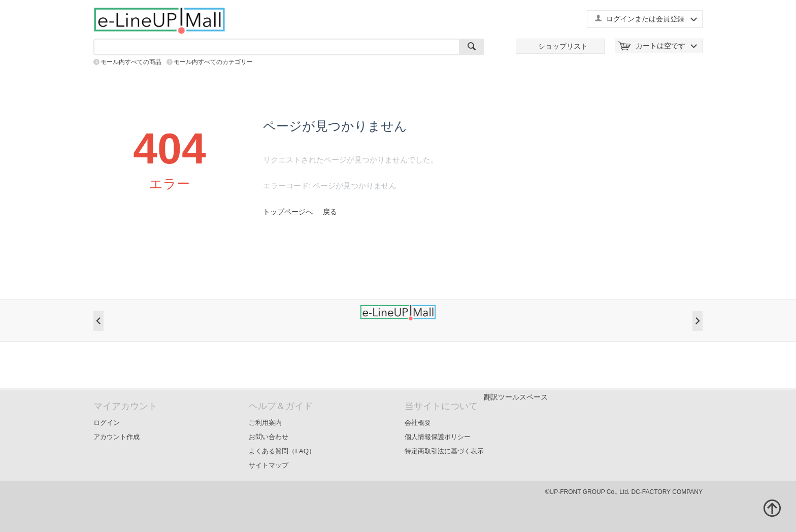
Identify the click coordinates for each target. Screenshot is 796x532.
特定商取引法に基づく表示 (444, 451)
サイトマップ (269, 465)
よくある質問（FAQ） (282, 451)
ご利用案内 (265, 423)
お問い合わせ (269, 437)
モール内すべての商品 (131, 62)
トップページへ (288, 212)
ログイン (107, 423)
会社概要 (418, 423)
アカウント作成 (117, 437)
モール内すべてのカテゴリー (213, 62)
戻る (330, 212)
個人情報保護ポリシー (438, 437)
